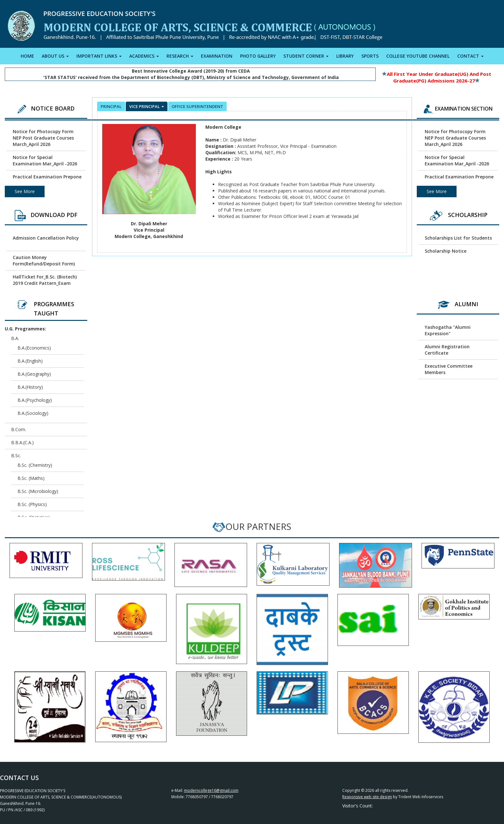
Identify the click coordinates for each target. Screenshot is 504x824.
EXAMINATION (217, 56)
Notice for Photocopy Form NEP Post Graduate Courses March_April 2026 (43, 138)
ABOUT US (55, 56)
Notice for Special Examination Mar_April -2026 (45, 160)
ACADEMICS (144, 56)
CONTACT (470, 56)
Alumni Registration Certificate (447, 350)
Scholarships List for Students (458, 238)
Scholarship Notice (446, 251)
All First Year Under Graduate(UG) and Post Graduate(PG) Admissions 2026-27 (437, 77)
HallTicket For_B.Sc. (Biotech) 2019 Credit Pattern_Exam (45, 280)
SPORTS (370, 56)
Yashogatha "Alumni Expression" (448, 330)
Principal (111, 106)
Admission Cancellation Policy (46, 238)
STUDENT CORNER (306, 56)
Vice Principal (147, 106)
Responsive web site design (367, 797)
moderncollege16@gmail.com (211, 790)
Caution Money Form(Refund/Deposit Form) (44, 260)
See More (25, 191)
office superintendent (197, 106)
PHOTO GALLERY (258, 56)
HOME (27, 56)
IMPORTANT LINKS (99, 56)
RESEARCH (180, 56)
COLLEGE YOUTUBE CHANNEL (418, 56)
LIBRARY (345, 56)
